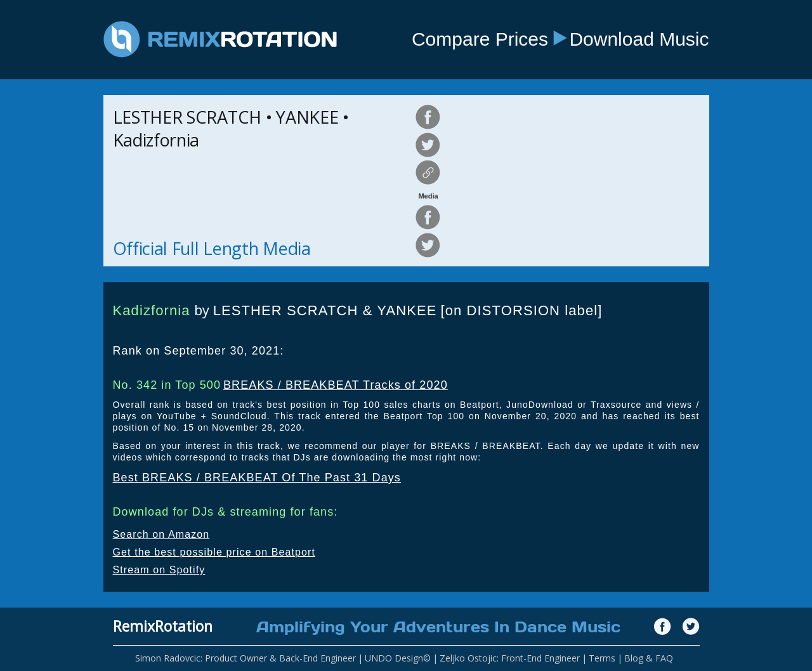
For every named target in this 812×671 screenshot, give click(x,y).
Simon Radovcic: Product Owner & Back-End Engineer (246, 658)
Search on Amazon (161, 534)
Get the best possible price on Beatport (214, 552)
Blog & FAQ (649, 658)
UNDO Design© (398, 658)
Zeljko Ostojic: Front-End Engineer (510, 658)
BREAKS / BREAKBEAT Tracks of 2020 (336, 385)
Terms (602, 658)
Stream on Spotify (159, 570)
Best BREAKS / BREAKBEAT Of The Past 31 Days (257, 478)
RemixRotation (163, 626)
